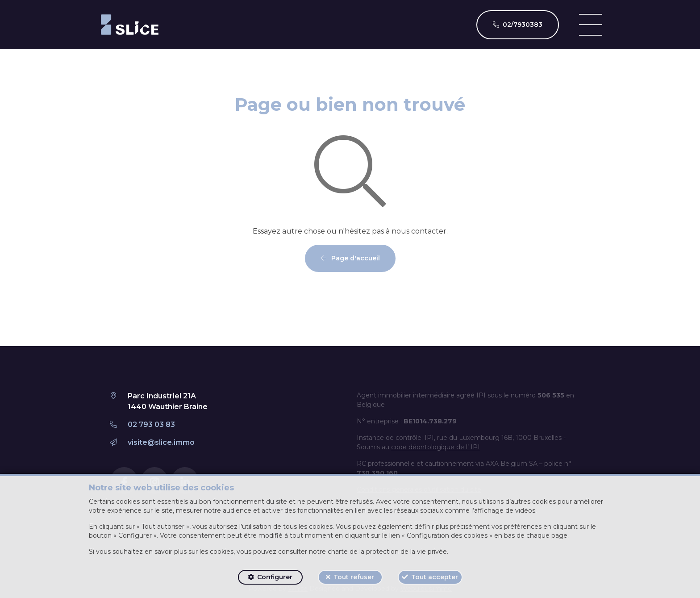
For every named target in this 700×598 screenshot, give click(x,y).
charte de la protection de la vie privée (387, 552)
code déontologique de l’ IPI (435, 447)
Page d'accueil (350, 258)
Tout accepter (435, 577)
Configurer (275, 577)
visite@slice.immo (161, 442)
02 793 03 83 (151, 424)
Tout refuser (354, 577)
